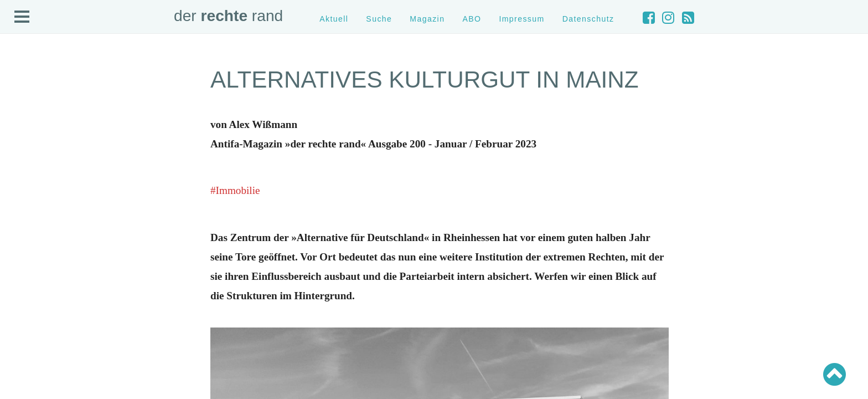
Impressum (521, 19)
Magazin (427, 19)
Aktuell (334, 19)
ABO (472, 19)
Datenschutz (588, 19)
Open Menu (22, 17)
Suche (379, 19)
